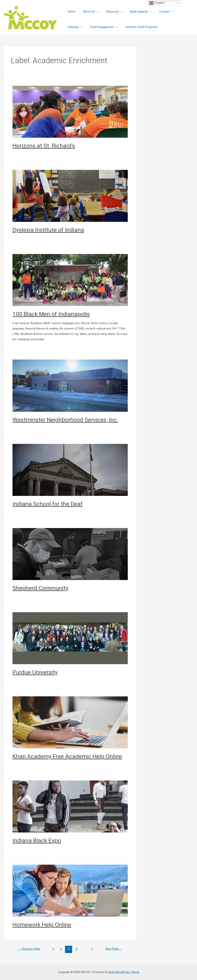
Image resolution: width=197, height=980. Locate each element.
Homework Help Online (42, 925)
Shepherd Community (40, 588)
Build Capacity (134, 12)
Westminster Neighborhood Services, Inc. (65, 420)
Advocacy (109, 12)
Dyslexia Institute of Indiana (48, 230)
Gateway (178, 12)
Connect (158, 12)
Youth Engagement (81, 27)
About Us (88, 12)
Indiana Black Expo (37, 840)
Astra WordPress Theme (124, 972)
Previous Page (30, 949)
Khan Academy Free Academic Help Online (67, 756)
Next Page (113, 949)
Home (71, 12)
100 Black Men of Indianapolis (51, 314)
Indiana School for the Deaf (48, 504)
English (157, 3)
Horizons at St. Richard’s (44, 146)
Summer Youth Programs (116, 27)
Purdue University (35, 672)
